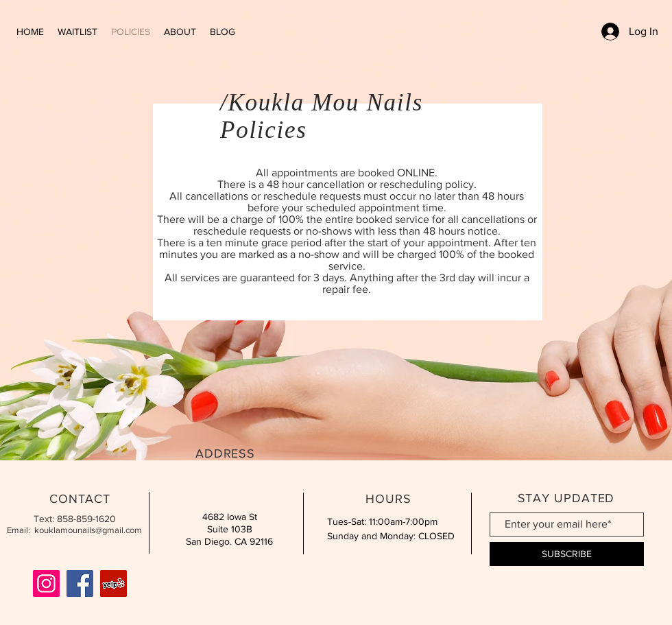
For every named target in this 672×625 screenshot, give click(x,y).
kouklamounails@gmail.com (88, 530)
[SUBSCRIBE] (567, 554)
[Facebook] (80, 583)
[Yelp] (113, 583)
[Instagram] (46, 583)
